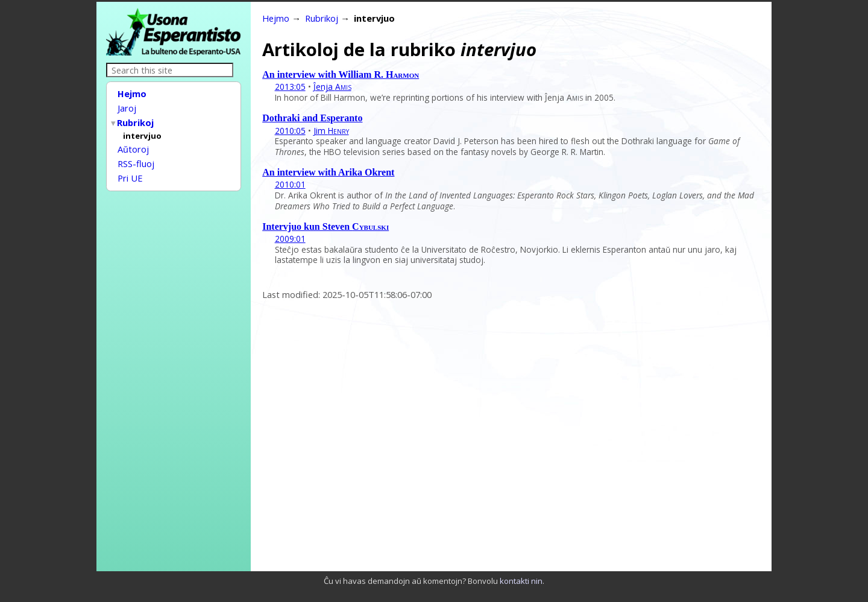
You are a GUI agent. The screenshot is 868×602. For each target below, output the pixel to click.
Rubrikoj (136, 120)
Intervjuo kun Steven (325, 227)
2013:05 (290, 87)
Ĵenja (332, 87)
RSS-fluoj (136, 158)
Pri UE (130, 171)
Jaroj (127, 107)
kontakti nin (521, 581)
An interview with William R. (341, 74)
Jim (331, 131)
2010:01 (290, 184)
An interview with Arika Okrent (328, 172)
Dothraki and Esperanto (312, 118)
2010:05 (290, 131)
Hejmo (132, 93)
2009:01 (290, 239)
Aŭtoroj (133, 145)
